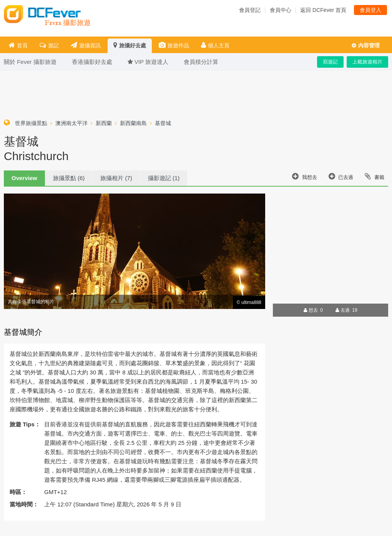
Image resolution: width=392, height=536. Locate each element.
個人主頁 (215, 45)
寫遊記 (330, 62)
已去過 (341, 176)
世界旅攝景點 (31, 123)
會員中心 (281, 10)
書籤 (375, 176)
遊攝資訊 (86, 45)
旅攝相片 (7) (116, 178)
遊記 (49, 45)
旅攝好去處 (130, 45)
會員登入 (370, 10)
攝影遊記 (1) (164, 178)
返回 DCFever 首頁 (323, 10)
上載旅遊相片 (367, 62)
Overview (24, 178)
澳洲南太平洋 (71, 123)
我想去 (305, 176)
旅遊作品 (174, 45)
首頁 (18, 45)
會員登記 (250, 10)
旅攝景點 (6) (69, 178)
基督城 (163, 123)
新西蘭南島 (133, 123)
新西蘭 (104, 123)
